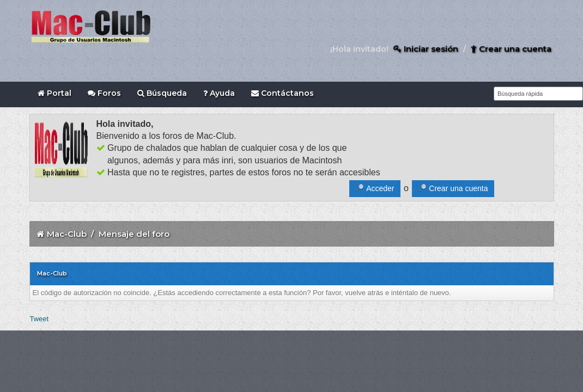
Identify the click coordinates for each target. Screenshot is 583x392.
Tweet (40, 319)
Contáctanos (283, 93)
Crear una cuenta (511, 49)
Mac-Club (67, 234)
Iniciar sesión (426, 49)
